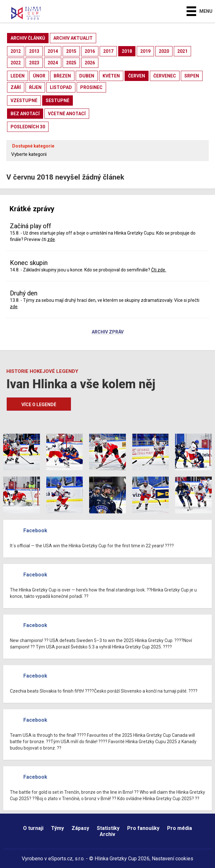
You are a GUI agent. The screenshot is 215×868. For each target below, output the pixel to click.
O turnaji (33, 828)
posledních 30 (28, 127)
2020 (164, 51)
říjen (35, 87)
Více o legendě (39, 405)
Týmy (58, 828)
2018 (127, 51)
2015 (71, 51)
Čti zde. (159, 270)
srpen (192, 76)
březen (62, 76)
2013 (34, 51)
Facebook (35, 530)
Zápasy (80, 828)
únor (39, 76)
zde (51, 239)
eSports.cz (60, 859)
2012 (16, 51)
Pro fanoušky (143, 828)
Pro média (180, 828)
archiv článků (28, 38)
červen (137, 76)
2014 (53, 51)
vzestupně (24, 100)
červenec (165, 76)
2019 (145, 51)
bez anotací (25, 114)
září (16, 87)
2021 (182, 51)
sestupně (58, 100)
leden (18, 76)
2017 (108, 51)
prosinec (91, 87)
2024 (53, 63)
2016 (90, 51)
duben (87, 76)
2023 (34, 63)
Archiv (107, 834)
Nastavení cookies (173, 859)
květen (111, 76)
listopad (61, 87)
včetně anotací (67, 114)
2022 (16, 63)
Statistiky (108, 828)
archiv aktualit (73, 38)
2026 (90, 63)
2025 (71, 63)
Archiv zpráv (108, 332)
